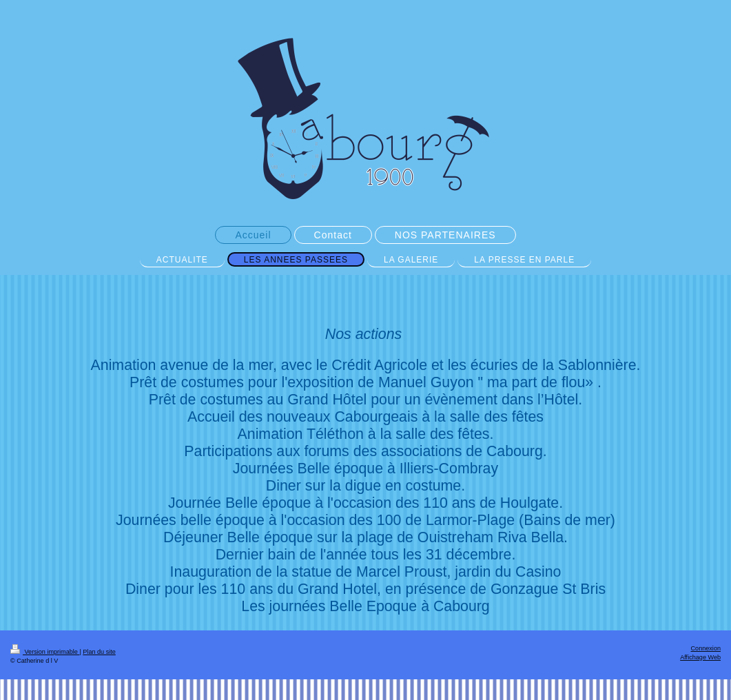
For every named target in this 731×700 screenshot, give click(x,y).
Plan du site (99, 652)
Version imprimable (45, 652)
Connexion (706, 648)
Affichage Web (700, 657)
